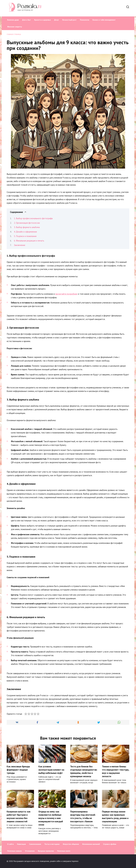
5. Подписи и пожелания (25, 236)
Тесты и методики (52, 844)
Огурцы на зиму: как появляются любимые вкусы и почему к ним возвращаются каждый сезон (51, 818)
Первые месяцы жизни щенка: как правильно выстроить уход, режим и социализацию (115, 816)
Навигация (21, 844)
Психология (85, 20)
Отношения (30, 851)
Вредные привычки (46, 851)
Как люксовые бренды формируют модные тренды (18, 770)
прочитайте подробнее (66, 294)
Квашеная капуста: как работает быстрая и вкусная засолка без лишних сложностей (19, 816)
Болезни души (13, 20)
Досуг (57, 20)
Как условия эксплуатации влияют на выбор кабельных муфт (51, 770)
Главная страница (14, 34)
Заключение (20, 245)
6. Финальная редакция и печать (29, 241)
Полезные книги (64, 851)
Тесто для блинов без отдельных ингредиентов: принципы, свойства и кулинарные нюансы (84, 771)
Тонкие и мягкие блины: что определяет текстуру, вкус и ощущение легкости (116, 771)
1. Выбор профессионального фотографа (33, 218)
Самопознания (35, 844)
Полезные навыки (14, 851)
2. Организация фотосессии (27, 223)
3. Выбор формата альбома (27, 227)
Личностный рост (69, 20)
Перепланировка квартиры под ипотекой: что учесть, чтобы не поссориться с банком (83, 816)
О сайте (10, 844)
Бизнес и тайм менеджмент (104, 20)
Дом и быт (27, 20)
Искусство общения (71, 844)
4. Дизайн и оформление (25, 232)
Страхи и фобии (110, 844)
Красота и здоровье (43, 20)
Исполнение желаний (91, 844)
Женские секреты (15, 27)
